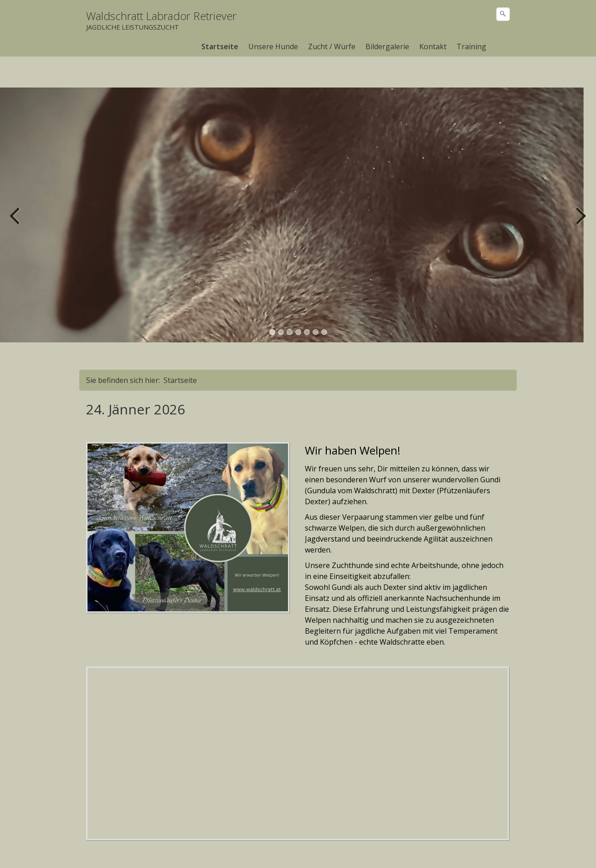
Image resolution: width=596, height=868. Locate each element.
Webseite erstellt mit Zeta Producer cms (449, 849)
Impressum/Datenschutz (190, 849)
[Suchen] (503, 14)
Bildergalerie (387, 46)
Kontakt (433, 46)
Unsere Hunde (273, 46)
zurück (16, 191)
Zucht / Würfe (332, 46)
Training (471, 46)
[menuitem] (220, 46)
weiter (580, 191)
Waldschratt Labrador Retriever (161, 16)
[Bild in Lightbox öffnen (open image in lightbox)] (188, 497)
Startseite (220, 46)
